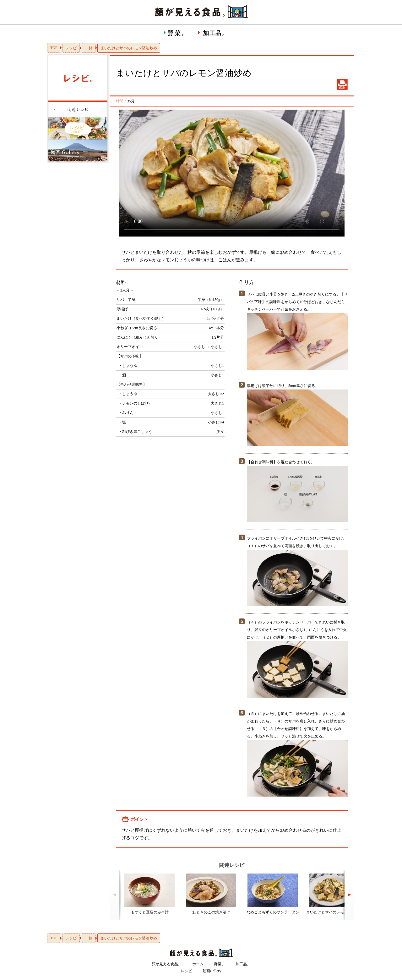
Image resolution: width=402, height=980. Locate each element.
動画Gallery (212, 971)
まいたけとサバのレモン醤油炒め (334, 912)
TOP (54, 48)
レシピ (71, 48)
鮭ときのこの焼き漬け (211, 912)
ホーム (198, 964)
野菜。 (220, 964)
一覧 (89, 48)
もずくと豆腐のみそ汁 (150, 912)
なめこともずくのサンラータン (273, 912)
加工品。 (243, 964)
